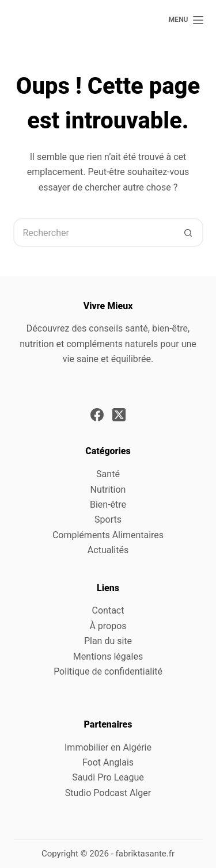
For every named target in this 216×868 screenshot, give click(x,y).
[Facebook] (97, 415)
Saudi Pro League (108, 777)
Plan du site (108, 641)
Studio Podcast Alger (108, 793)
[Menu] (186, 20)
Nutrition (108, 490)
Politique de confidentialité (108, 671)
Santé (108, 474)
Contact (108, 610)
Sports (108, 519)
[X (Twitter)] (119, 415)
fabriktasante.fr (145, 854)
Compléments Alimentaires (108, 535)
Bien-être (108, 505)
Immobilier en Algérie (108, 747)
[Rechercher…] (94, 233)
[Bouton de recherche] (189, 233)
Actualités (108, 550)
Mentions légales (108, 656)
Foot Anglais (108, 762)
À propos (108, 626)
